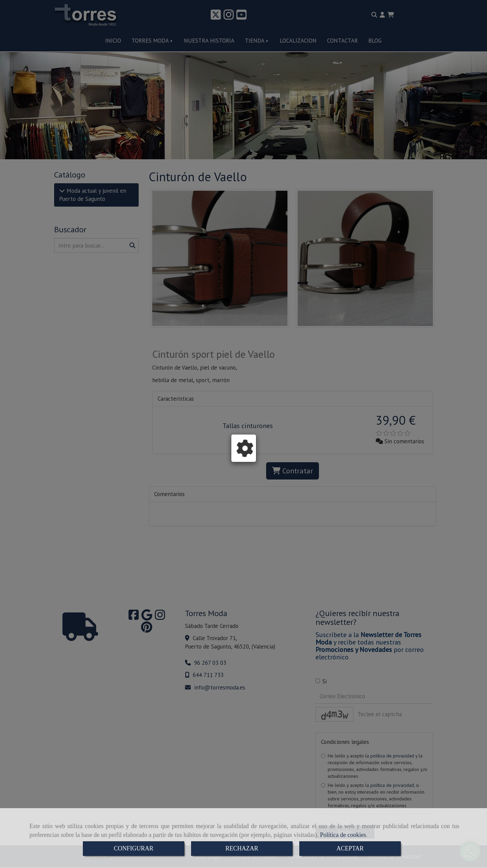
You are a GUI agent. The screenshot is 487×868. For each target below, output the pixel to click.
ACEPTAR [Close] (350, 848)
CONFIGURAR (133, 848)
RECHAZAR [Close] (242, 848)
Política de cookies (343, 835)
